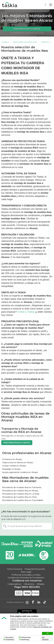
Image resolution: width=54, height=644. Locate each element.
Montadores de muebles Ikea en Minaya (20, 491)
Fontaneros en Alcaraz (12, 459)
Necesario (10, 637)
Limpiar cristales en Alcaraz (14, 466)
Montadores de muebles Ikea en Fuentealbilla (23, 500)
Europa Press (27, 544)
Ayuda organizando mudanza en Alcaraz (20, 472)
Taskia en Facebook (33, 602)
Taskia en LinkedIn (39, 602)
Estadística (10, 640)
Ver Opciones (45, 638)
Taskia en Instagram (27, 602)
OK (47, 633)
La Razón (27, 555)
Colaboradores (14, 584)
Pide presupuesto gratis (27, 29)
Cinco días (10, 544)
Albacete (45, 42)
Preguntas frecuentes (35, 569)
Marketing (25, 640)
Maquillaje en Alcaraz (11, 469)
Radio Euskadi (44, 544)
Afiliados (41, 584)
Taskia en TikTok (45, 602)
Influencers (29, 584)
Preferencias (26, 637)
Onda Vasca (44, 555)
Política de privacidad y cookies (26, 575)
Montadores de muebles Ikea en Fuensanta (22, 487)
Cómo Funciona (15, 569)
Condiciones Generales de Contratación (26, 578)
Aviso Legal (26, 572)
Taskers (5, 42)
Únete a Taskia (26, 312)
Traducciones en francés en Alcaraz (18, 463)
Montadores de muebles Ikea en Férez (20, 497)
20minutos (10, 555)
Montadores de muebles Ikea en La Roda (21, 494)
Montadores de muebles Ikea (25, 42)
